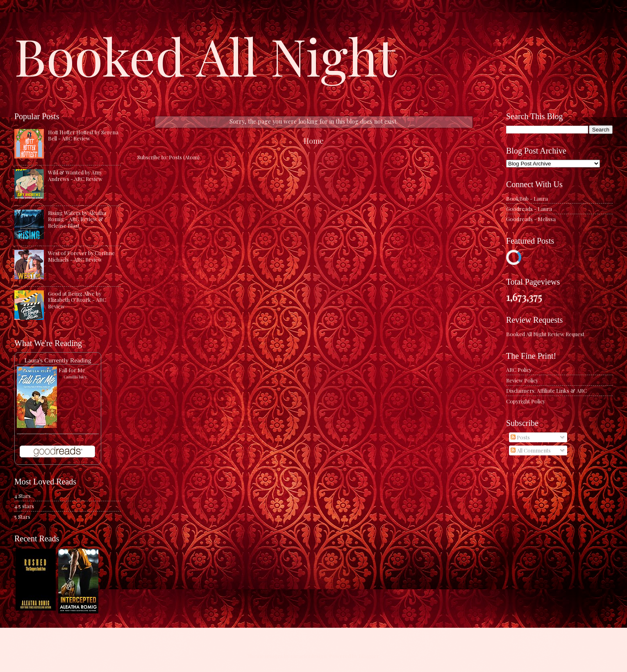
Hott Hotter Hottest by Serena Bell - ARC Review (83, 135)
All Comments (531, 450)
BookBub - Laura (527, 198)
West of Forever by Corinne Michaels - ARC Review (81, 256)
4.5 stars (24, 506)
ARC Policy (519, 370)
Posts (520, 437)
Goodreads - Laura (529, 209)
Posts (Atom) (184, 157)
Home (314, 141)
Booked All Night (205, 55)
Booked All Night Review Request (545, 334)
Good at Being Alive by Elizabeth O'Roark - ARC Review (77, 300)
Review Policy (522, 380)
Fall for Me (72, 370)
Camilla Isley (75, 377)
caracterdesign (309, 656)
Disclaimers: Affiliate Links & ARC (546, 390)
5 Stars (22, 517)
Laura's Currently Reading (58, 360)
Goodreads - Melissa (531, 219)
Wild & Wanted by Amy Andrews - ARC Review (75, 175)
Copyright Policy (526, 401)
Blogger (369, 656)
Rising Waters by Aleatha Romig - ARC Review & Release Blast (77, 219)
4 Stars (23, 496)
